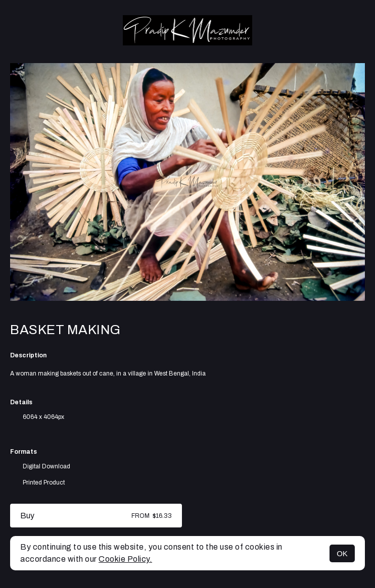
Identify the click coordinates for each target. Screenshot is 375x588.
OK (342, 553)
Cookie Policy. (125, 559)
